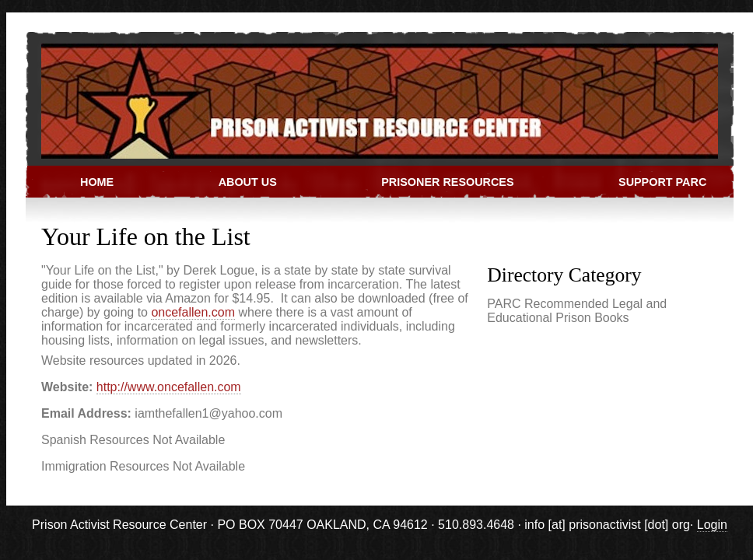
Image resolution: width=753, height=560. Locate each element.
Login (712, 525)
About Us (248, 182)
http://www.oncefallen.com (169, 387)
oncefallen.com (193, 312)
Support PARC (662, 182)
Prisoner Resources (447, 182)
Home (97, 182)
